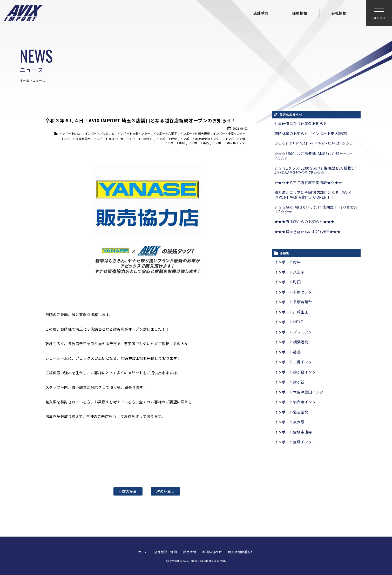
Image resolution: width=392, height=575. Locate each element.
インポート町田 (175, 143)
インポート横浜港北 (291, 342)
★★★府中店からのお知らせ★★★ (305, 222)
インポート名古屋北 (291, 412)
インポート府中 (167, 139)
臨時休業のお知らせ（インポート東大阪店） (312, 133)
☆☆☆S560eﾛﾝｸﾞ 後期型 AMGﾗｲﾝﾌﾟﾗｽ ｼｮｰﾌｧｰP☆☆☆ (313, 156)
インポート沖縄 (235, 139)
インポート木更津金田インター (201, 139)
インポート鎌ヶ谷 (289, 382)
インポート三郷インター (134, 133)
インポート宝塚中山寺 (108, 139)
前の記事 (128, 491)
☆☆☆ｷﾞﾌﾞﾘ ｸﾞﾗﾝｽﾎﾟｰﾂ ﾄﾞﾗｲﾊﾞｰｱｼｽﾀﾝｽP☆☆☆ (314, 143)
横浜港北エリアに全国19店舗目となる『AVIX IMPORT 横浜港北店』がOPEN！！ (313, 195)
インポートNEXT (71, 133)
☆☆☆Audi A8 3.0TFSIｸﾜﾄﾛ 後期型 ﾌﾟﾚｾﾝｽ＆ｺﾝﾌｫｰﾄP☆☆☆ (316, 209)
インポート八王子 (165, 133)
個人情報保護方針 (241, 552)
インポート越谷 (199, 143)
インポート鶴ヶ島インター (230, 143)
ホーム (25, 80)
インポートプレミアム (100, 133)
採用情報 (300, 13)
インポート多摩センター (229, 133)
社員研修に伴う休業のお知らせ (301, 123)
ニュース (39, 80)
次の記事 (165, 491)
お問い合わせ (212, 552)
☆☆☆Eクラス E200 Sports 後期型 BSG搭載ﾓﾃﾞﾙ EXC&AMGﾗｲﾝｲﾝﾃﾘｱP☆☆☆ (316, 170)
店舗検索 (261, 13)
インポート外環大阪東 (195, 133)
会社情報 (339, 13)
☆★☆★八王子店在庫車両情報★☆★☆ (308, 183)
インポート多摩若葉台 (76, 139)
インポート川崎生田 (140, 139)
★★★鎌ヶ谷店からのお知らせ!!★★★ (308, 232)
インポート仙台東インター (297, 402)
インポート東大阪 (289, 422)
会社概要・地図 (166, 552)
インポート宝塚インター (295, 442)
